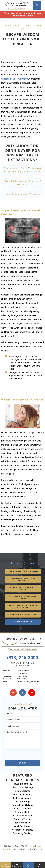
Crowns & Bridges (23, 802)
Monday (7, 671)
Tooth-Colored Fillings (22, 805)
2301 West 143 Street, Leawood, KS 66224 (23, 664)
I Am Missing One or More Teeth (23, 598)
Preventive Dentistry (22, 784)
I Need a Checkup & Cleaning (23, 571)
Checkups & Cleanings (22, 787)
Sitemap (32, 846)
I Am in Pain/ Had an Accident (22, 615)
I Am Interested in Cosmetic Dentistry (22, 607)
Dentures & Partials (22, 809)
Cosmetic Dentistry (23, 816)
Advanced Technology (23, 830)
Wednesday (8, 676)
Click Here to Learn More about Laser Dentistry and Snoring (22, 14)
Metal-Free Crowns (22, 826)
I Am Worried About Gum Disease (22, 579)
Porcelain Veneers (22, 819)
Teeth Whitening (23, 823)
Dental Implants (23, 812)
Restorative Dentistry (22, 798)
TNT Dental (37, 849)
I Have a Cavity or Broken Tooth (22, 589)
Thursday (7, 679)
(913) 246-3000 (23, 658)
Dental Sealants (22, 791)
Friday (6, 682)
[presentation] (23, 755)
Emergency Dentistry (22, 833)
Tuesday (7, 673)
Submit (23, 763)
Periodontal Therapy (22, 794)
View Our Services (23, 622)
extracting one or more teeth (15, 79)
